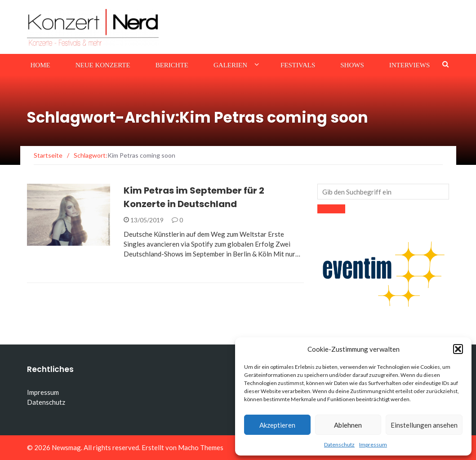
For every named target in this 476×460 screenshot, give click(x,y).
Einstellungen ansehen (424, 425)
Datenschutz (339, 445)
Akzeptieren (277, 425)
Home (40, 65)
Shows (352, 65)
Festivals (298, 65)
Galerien (230, 65)
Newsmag (66, 447)
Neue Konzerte (103, 65)
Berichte (172, 65)
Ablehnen (348, 425)
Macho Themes (201, 447)
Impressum (373, 445)
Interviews (409, 65)
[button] (458, 349)
